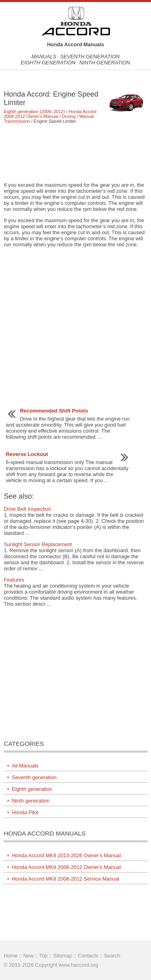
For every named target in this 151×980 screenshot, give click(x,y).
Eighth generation (48, 63)
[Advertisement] (75, 153)
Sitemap (63, 956)
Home (10, 956)
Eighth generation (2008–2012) (34, 111)
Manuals (44, 57)
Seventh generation (90, 57)
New (29, 956)
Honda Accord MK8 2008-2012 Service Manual (65, 879)
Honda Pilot (25, 812)
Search (112, 956)
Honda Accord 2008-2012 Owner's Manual (50, 114)
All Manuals (25, 766)
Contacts (88, 956)
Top (43, 956)
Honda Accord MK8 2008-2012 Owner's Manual (66, 867)
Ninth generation (105, 63)
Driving (68, 116)
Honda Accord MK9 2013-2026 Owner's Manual (66, 855)
